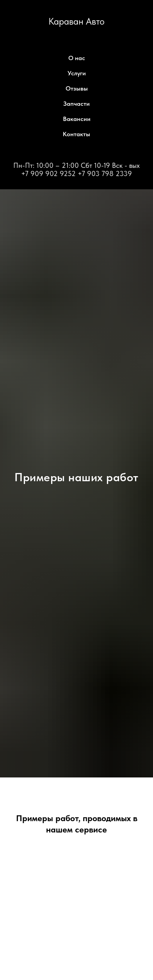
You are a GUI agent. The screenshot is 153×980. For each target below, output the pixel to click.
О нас (77, 58)
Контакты (76, 134)
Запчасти (76, 104)
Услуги (77, 73)
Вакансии (77, 119)
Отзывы (77, 88)
